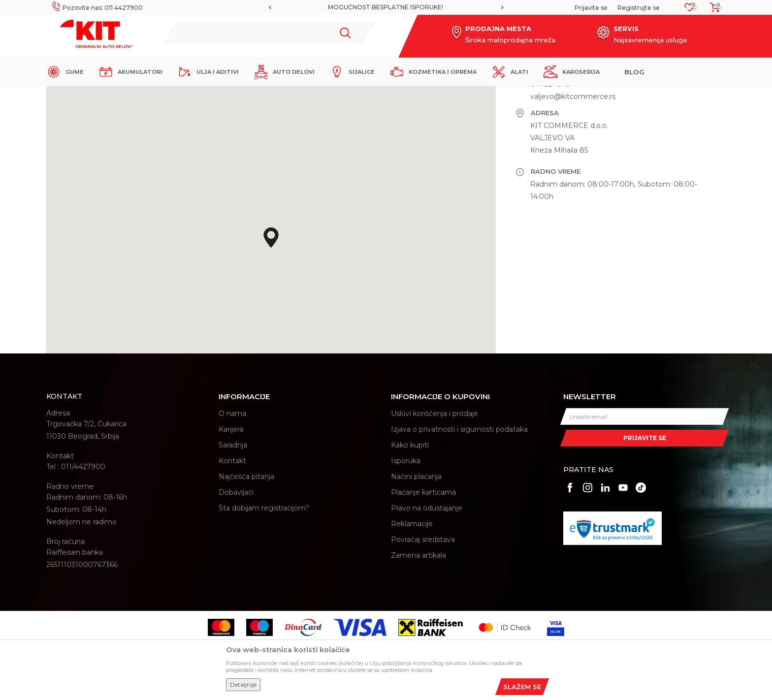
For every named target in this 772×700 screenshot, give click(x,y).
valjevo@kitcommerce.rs (573, 183)
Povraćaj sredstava (423, 626)
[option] (386, 7)
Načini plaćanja (416, 563)
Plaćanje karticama (423, 578)
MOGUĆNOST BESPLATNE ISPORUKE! (386, 7)
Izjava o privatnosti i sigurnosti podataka (459, 515)
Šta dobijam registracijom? (264, 594)
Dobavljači (236, 578)
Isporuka (406, 547)
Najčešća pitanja (246, 563)
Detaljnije (243, 684)
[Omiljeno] (690, 10)
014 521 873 (550, 170)
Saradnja (233, 531)
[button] (270, 32)
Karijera (231, 515)
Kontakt (232, 547)
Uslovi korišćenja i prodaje (434, 500)
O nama (232, 500)
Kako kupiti (410, 531)
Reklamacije (412, 610)
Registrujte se (639, 8)
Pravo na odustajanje (427, 594)
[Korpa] (712, 11)
